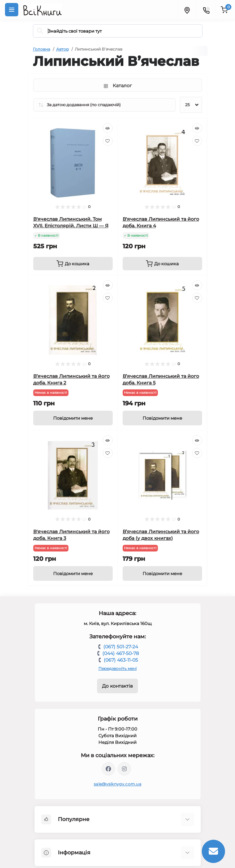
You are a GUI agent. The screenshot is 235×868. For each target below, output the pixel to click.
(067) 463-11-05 (121, 660)
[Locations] (187, 10)
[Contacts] (206, 10)
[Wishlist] (108, 141)
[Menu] (12, 10)
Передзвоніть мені (117, 668)
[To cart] (73, 264)
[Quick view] (108, 128)
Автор (62, 49)
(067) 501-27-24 (121, 647)
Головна (42, 49)
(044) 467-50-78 (121, 653)
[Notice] (73, 418)
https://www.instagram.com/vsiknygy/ (124, 769)
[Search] (40, 31)
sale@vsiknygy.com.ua (117, 784)
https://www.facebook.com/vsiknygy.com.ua (108, 769)
